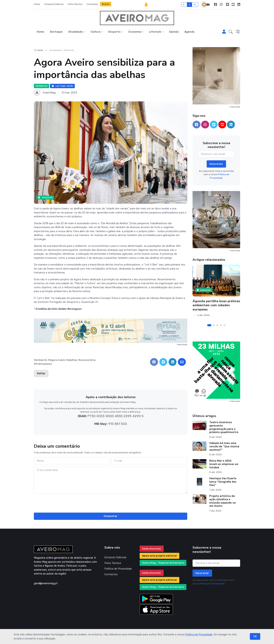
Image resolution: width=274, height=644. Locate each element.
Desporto (114, 32)
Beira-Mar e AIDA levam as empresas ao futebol (224, 464)
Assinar (106, 4)
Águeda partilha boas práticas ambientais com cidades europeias (216, 305)
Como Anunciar (152, 549)
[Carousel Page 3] (217, 325)
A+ (195, 4)
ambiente (42, 360)
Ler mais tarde (62, 86)
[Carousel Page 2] (214, 325)
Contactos (92, 4)
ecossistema (88, 360)
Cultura (96, 32)
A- (184, 4)
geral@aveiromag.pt (46, 583)
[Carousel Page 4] (221, 325)
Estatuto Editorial (54, 4)
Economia (135, 32)
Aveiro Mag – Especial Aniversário (163, 563)
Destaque (56, 32)
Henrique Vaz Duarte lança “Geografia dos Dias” (223, 482)
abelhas (73, 360)
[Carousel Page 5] (224, 325)
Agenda (189, 32)
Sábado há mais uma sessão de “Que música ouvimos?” (224, 446)
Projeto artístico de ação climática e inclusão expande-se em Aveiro (223, 501)
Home (37, 4)
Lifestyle (155, 32)
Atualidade (75, 32)
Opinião (174, 32)
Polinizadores (44, 364)
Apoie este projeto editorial (159, 556)
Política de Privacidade (199, 634)
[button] (231, 32)
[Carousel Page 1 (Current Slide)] (209, 325)
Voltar (41, 373)
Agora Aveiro (58, 360)
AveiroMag (49, 93)
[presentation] (111, 503)
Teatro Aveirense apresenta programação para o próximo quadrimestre (224, 427)
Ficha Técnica (75, 4)
